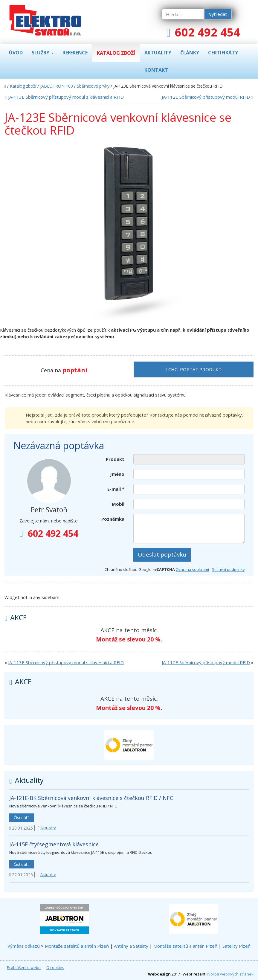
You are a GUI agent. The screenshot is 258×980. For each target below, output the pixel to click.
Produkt (115, 459)
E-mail (116, 489)
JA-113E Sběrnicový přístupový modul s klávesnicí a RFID (66, 97)
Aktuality (158, 53)
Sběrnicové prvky (93, 86)
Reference (75, 53)
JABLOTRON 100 (57, 86)
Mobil (118, 504)
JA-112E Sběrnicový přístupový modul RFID (206, 97)
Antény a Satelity (131, 946)
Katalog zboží (116, 53)
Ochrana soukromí (192, 569)
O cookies (55, 967)
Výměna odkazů (24, 946)
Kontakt (156, 70)
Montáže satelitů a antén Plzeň (77, 946)
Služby (43, 53)
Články (190, 53)
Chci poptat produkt (194, 369)
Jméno (117, 474)
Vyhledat (218, 14)
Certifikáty (223, 53)
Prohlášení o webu (24, 967)
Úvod (16, 53)
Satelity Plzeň (236, 946)
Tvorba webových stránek (230, 974)
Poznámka (113, 519)
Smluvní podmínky (228, 569)
